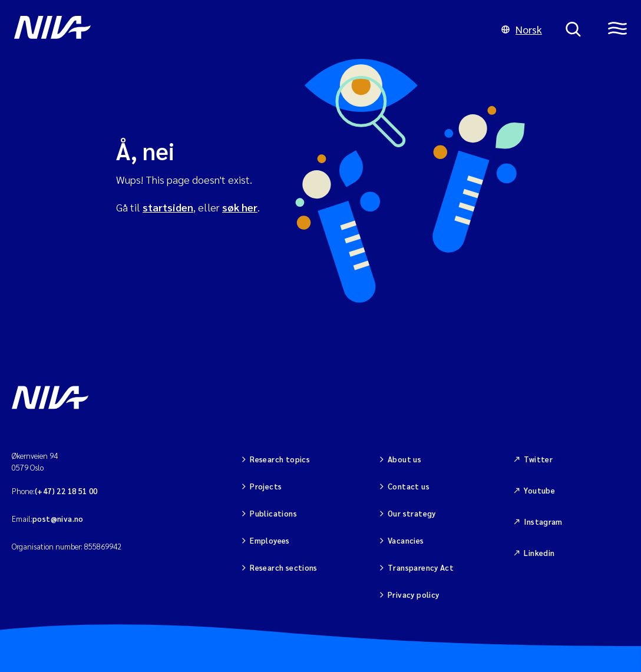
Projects (266, 486)
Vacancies (406, 540)
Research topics (280, 459)
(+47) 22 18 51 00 (66, 491)
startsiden (168, 207)
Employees (270, 540)
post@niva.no (58, 519)
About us (404, 459)
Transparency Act (421, 567)
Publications (273, 513)
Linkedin (539, 553)
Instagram (543, 522)
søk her (240, 207)
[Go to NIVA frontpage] (246, 29)
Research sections (284, 567)
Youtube (539, 490)
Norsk (522, 29)
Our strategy (412, 513)
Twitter (538, 459)
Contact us (409, 486)
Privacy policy (413, 595)
